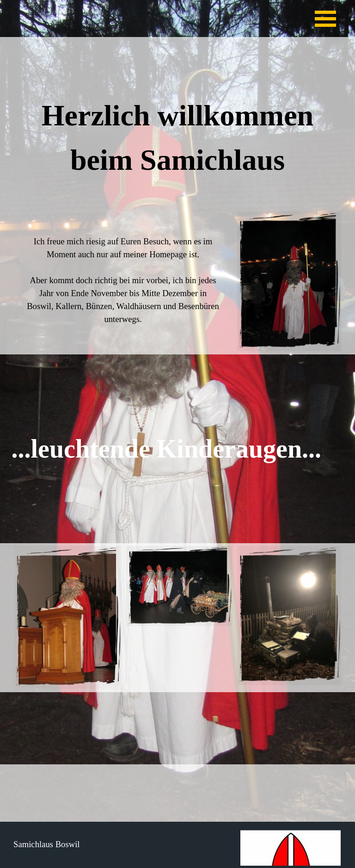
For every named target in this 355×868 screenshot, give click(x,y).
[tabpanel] (178, 141)
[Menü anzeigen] (325, 19)
